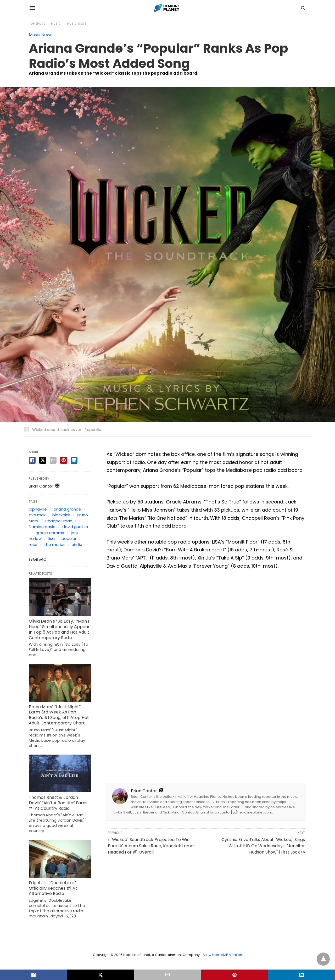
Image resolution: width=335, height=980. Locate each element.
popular (69, 538)
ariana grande (67, 509)
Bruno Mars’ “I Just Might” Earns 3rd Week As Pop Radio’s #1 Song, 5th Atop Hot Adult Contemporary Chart (59, 715)
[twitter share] (43, 460)
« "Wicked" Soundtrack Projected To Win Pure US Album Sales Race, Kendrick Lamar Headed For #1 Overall (152, 846)
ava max (37, 515)
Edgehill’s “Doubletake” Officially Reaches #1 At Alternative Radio (53, 888)
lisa (52, 538)
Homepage (37, 24)
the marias (55, 544)
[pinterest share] (64, 460)
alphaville (38, 509)
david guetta (75, 527)
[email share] (53, 460)
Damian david (42, 527)
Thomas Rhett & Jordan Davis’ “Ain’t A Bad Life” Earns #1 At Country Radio (58, 803)
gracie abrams (50, 533)
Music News (77, 24)
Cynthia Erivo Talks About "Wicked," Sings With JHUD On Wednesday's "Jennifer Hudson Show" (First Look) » (263, 846)
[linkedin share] (74, 460)
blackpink (61, 515)
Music (56, 24)
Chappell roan (58, 521)
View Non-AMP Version (223, 955)
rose (33, 544)
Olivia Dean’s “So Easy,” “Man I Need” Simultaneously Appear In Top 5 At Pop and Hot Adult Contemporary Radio (59, 629)
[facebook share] (32, 460)
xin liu (77, 544)
